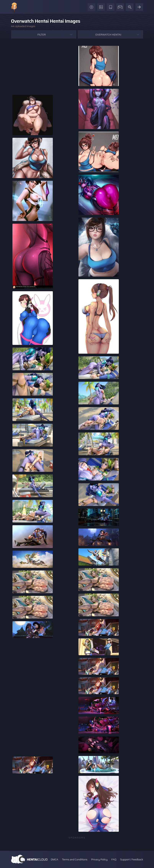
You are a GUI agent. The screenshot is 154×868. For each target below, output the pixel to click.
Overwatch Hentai (108, 35)
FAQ (114, 859)
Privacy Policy (99, 859)
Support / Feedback (132, 859)
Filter (42, 35)
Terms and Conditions (75, 859)
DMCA (54, 859)
